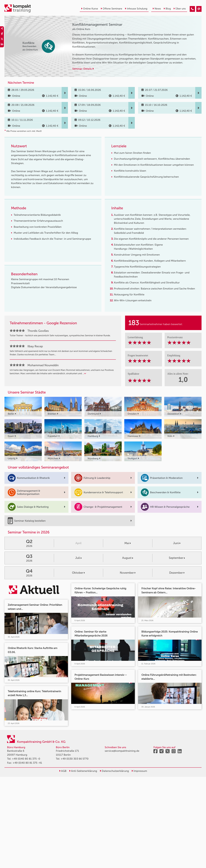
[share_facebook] (2, 34)
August (128, 558)
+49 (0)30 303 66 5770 (75, 759)
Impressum (139, 771)
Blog (167, 9)
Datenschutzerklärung (114, 771)
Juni (177, 543)
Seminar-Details (83, 69)
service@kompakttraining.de (122, 751)
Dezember (177, 573)
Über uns (180, 9)
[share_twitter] (2, 39)
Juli (78, 558)
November (128, 573)
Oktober (78, 573)
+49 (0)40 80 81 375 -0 (26, 759)
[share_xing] (2, 29)
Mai (128, 543)
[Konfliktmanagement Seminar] (192, 9)
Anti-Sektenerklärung (83, 771)
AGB (63, 771)
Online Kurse (90, 9)
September (177, 558)
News (157, 9)
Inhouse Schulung (136, 9)
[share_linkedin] (2, 45)
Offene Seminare (111, 9)
